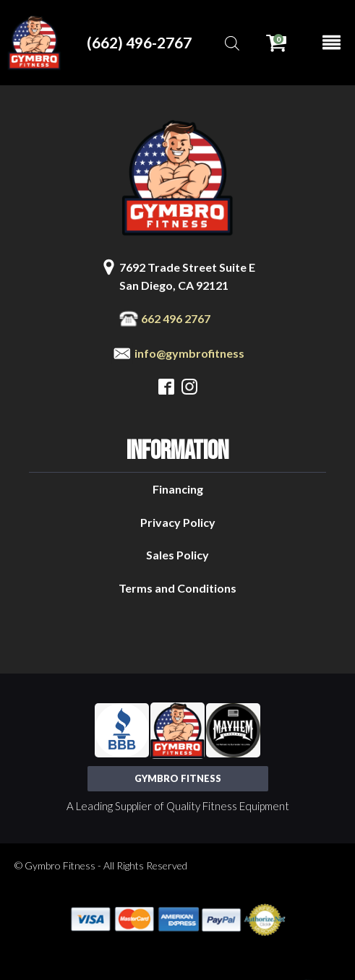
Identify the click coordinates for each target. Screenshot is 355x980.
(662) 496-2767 (139, 42)
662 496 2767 (176, 318)
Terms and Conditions (177, 588)
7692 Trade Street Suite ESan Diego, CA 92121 (187, 276)
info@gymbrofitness (189, 353)
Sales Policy (177, 555)
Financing (178, 489)
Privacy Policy (178, 522)
